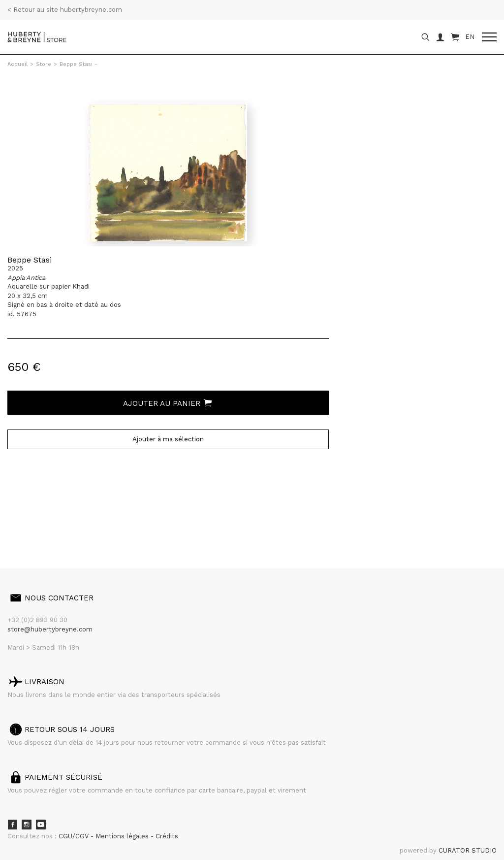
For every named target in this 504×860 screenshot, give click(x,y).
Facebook (12, 825)
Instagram (27, 825)
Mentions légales (123, 836)
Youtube (41, 825)
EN (470, 37)
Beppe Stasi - (79, 64)
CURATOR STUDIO (468, 850)
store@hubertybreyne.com (50, 629)
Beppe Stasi (30, 260)
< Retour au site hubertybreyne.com (65, 10)
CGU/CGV (75, 836)
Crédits (167, 836)
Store (44, 64)
